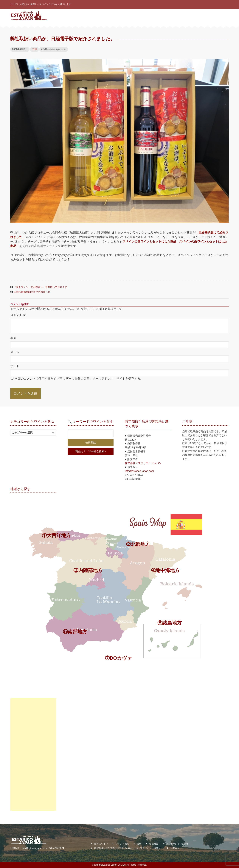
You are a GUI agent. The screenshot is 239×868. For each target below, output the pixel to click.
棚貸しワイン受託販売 (215, 28)
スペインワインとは (96, 16)
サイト (15, 366)
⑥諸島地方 (170, 623)
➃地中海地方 (165, 570)
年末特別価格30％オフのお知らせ (32, 292)
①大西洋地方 (56, 535)
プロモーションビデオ (177, 844)
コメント (18, 315)
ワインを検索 (155, 16)
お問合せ (222, 16)
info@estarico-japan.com (139, 471)
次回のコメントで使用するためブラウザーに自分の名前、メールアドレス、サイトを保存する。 (79, 378)
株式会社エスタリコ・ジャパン (143, 463)
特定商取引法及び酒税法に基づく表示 (113, 848)
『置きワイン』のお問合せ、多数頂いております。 (42, 287)
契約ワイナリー (175, 16)
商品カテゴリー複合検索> (91, 451)
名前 (13, 338)
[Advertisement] (33, 754)
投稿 (35, 49)
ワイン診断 (137, 16)
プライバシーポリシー (151, 848)
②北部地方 (138, 544)
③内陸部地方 (88, 570)
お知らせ (193, 16)
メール (15, 352)
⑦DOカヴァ (118, 658)
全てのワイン (119, 16)
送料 (139, 844)
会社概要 (207, 16)
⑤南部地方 (75, 632)
